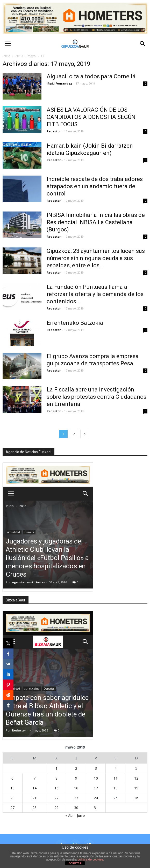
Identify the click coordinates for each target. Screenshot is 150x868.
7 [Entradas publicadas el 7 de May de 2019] (34, 778)
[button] (143, 44)
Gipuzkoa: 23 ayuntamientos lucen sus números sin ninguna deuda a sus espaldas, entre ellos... (96, 258)
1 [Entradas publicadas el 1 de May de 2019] (56, 768)
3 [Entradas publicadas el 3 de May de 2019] (96, 768)
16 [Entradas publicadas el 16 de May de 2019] (76, 788)
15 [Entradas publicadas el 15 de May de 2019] (56, 788)
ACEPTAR (75, 863)
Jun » (81, 815)
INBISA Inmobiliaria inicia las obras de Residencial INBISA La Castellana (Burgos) (96, 222)
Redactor (54, 131)
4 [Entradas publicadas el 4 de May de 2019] (116, 768)
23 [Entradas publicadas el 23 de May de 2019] (76, 798)
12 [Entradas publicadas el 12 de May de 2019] (136, 778)
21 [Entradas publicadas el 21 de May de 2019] (34, 798)
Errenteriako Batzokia (75, 323)
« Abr (70, 815)
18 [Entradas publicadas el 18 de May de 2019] (116, 788)
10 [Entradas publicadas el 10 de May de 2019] (96, 778)
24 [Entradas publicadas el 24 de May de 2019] (96, 798)
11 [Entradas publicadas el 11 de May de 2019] (116, 778)
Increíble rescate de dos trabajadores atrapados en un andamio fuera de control (95, 186)
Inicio (6, 56)
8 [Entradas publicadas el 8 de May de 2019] (56, 778)
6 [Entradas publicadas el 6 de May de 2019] (12, 778)
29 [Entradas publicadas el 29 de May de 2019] (56, 808)
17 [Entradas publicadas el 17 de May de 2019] (96, 788)
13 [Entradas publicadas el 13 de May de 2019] (12, 788)
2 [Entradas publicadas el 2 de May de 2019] (76, 768)
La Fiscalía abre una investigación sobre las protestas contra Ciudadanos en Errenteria (97, 397)
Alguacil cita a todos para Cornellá (91, 76)
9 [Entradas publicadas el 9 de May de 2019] (76, 778)
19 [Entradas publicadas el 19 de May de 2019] (136, 788)
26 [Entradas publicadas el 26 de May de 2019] (136, 798)
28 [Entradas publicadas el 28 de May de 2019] (34, 808)
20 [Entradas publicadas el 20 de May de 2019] (12, 798)
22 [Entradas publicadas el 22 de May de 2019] (56, 798)
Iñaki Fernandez (59, 83)
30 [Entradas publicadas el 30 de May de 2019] (76, 808)
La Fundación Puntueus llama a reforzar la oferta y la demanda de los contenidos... (95, 294)
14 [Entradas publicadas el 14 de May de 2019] (34, 788)
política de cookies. (91, 859)
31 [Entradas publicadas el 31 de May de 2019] (96, 808)
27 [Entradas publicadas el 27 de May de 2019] (12, 808)
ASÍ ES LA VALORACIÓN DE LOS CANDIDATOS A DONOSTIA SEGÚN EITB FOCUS (91, 117)
